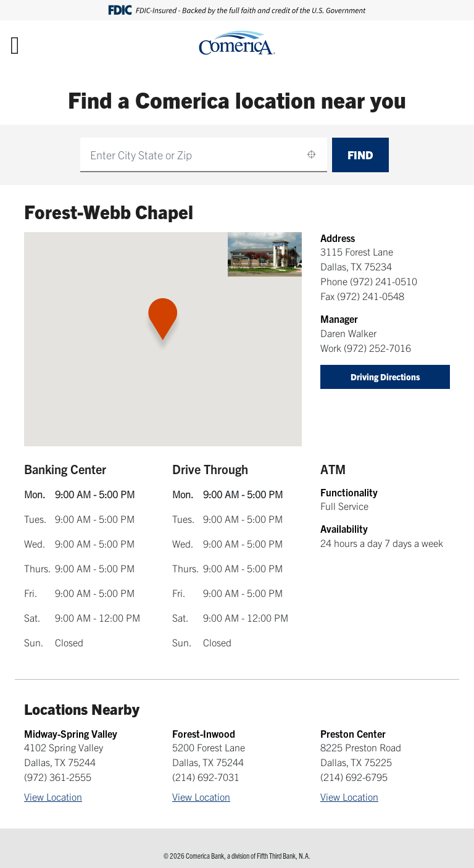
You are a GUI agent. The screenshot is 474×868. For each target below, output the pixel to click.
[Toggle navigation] (15, 44)
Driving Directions (385, 377)
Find (360, 155)
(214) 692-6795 (354, 777)
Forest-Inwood (204, 733)
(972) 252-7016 (377, 348)
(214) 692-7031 (206, 777)
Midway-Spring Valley (71, 733)
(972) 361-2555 (58, 777)
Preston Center (353, 733)
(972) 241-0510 (384, 281)
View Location (53, 796)
